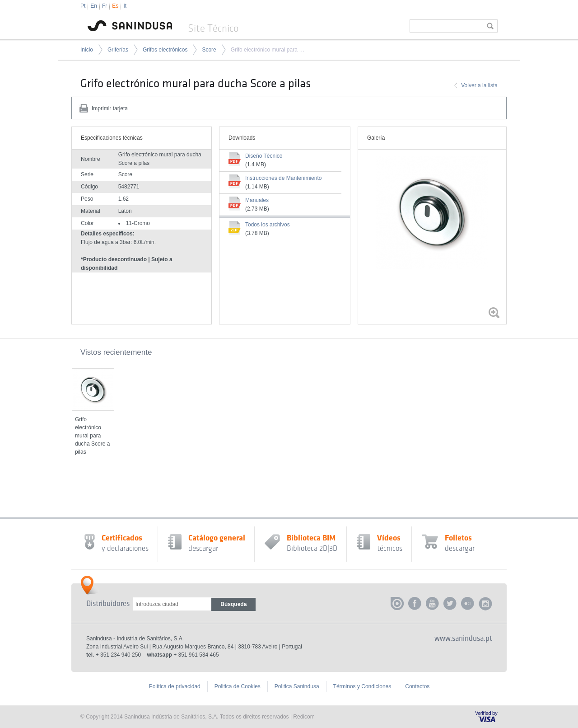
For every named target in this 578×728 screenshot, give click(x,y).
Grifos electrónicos (165, 50)
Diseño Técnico (264, 156)
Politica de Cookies (238, 686)
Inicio (87, 50)
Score (209, 50)
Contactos (417, 686)
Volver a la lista (479, 85)
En (94, 6)
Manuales (257, 200)
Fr (105, 6)
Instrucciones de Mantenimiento (283, 178)
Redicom (304, 717)
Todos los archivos (268, 225)
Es (115, 6)
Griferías (118, 50)
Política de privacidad (175, 686)
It (125, 6)
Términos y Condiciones (362, 686)
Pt (83, 6)
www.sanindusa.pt (463, 639)
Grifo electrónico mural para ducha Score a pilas (268, 50)
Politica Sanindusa (297, 686)
